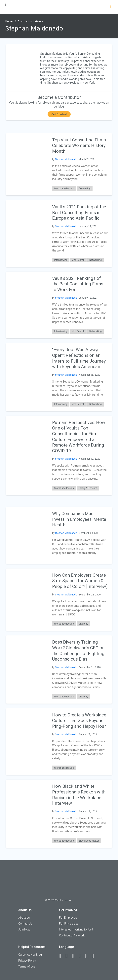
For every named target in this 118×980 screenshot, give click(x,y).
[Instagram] (82, 956)
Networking (96, 260)
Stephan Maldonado (66, 159)
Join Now (24, 930)
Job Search (78, 260)
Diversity (83, 624)
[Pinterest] (88, 956)
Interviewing (61, 260)
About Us (24, 918)
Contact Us (25, 924)
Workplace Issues (64, 189)
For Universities (69, 924)
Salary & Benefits (88, 488)
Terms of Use (27, 967)
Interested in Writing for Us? (76, 930)
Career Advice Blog (30, 955)
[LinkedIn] (68, 956)
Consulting (85, 189)
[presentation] (27, 164)
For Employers (68, 918)
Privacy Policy (27, 961)
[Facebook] (62, 956)
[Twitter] (75, 956)
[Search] (111, 7)
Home (9, 21)
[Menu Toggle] (6, 5)
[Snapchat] (95, 956)
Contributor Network (30, 21)
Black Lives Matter (89, 841)
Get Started (59, 114)
